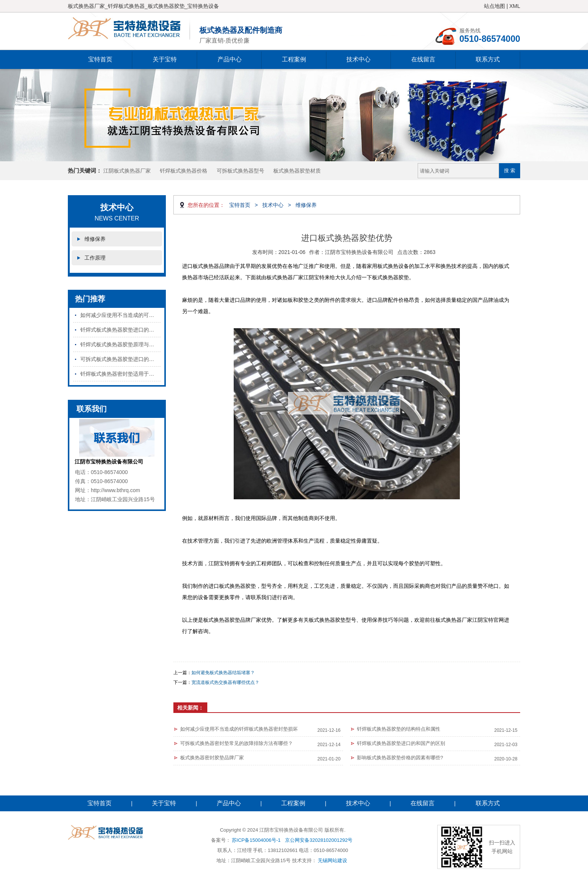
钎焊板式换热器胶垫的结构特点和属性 (399, 729)
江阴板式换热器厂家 (127, 171)
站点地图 (495, 6)
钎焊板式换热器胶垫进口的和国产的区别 (401, 743)
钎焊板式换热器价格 (184, 171)
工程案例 (294, 59)
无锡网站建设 (332, 860)
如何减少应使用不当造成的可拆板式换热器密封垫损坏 (120, 315)
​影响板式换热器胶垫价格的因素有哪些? (400, 758)
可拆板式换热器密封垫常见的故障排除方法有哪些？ (237, 743)
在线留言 (423, 59)
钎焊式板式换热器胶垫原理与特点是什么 (120, 344)
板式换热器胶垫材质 (297, 171)
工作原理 (95, 258)
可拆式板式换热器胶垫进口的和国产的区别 (120, 359)
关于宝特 (165, 59)
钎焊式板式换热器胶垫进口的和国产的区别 (120, 330)
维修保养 (95, 239)
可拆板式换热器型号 (240, 171)
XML (515, 6)
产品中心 (230, 59)
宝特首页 (100, 59)
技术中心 (358, 59)
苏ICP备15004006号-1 (256, 840)
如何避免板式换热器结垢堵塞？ (223, 673)
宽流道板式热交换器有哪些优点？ (225, 682)
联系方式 (488, 59)
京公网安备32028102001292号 (319, 840)
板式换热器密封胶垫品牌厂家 (212, 758)
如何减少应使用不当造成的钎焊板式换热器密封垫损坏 (239, 729)
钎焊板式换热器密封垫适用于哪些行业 (120, 374)
